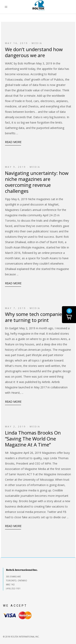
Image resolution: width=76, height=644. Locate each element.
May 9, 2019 (16, 167)
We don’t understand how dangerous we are (34, 52)
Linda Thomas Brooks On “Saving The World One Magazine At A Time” (33, 439)
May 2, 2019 (16, 426)
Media (37, 43)
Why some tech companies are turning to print (35, 317)
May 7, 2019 (16, 308)
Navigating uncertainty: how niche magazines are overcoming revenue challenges (37, 182)
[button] (69, 315)
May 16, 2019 (17, 43)
